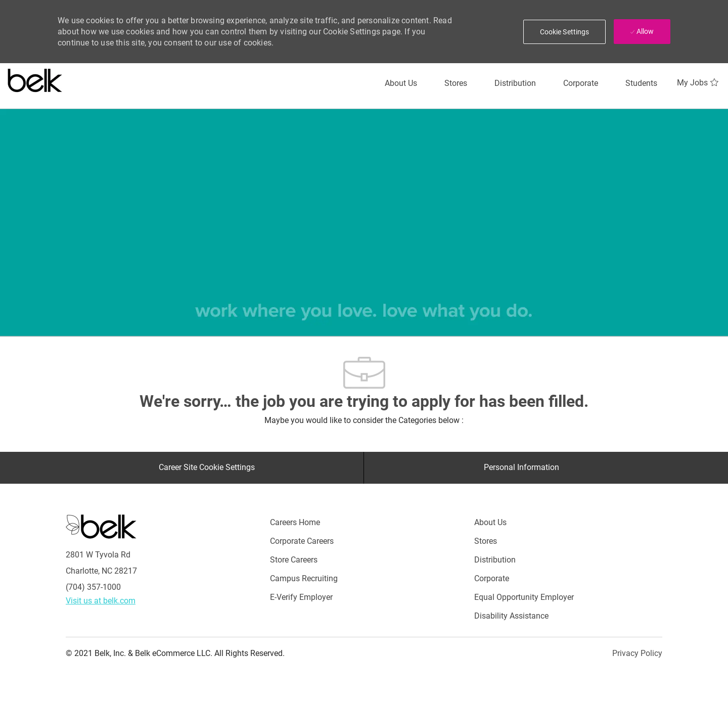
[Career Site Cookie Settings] (207, 467)
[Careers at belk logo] (35, 78)
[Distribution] (515, 83)
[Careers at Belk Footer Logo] (101, 526)
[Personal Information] (521, 467)
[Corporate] (581, 83)
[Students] (641, 83)
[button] (565, 32)
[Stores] (456, 83)
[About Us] (401, 83)
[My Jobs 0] (699, 83)
